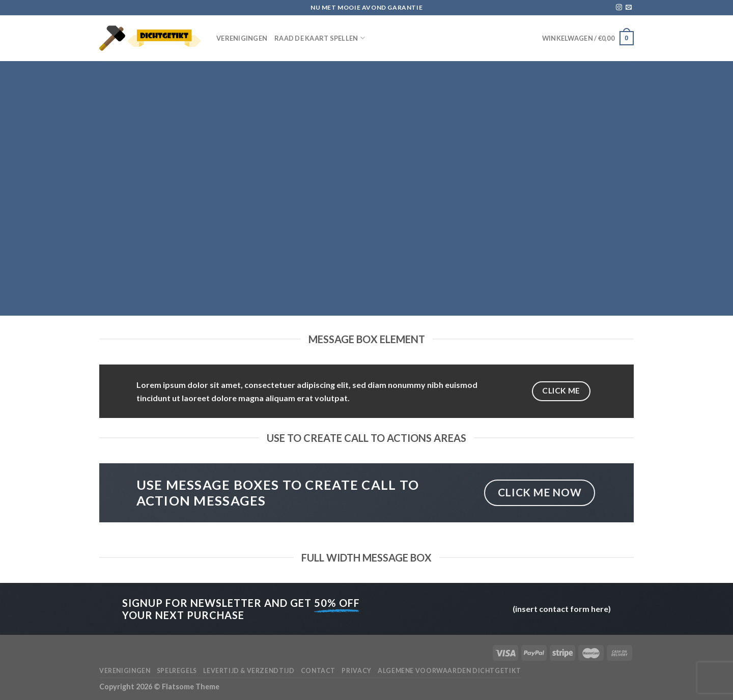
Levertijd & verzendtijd (249, 671)
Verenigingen (242, 38)
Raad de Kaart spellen (320, 38)
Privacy (356, 671)
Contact (318, 671)
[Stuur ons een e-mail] (629, 8)
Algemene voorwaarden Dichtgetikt (449, 671)
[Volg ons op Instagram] (619, 8)
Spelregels (177, 671)
